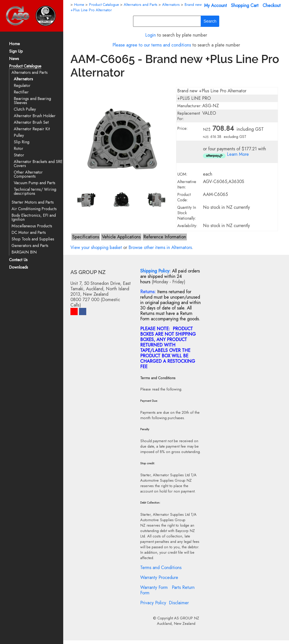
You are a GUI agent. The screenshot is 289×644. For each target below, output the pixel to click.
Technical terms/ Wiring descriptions (35, 192)
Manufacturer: (189, 106)
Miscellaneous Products (32, 226)
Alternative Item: (187, 184)
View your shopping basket (96, 248)
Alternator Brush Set (31, 122)
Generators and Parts (30, 246)
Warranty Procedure (159, 578)
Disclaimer (179, 603)
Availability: (187, 226)
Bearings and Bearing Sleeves (32, 101)
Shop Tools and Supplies (33, 239)
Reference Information (165, 237)
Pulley (19, 136)
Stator (19, 155)
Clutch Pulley (25, 109)
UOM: (182, 174)
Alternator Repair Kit (32, 129)
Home (14, 44)
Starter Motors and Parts (33, 202)
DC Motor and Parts (29, 233)
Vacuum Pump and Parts (35, 183)
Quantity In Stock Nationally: (187, 213)
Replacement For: (189, 116)
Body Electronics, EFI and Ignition (34, 217)
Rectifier (21, 92)
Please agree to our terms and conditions (152, 45)
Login (150, 35)
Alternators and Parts (30, 73)
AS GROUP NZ (187, 618)
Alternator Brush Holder (35, 116)
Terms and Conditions (161, 568)
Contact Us (18, 260)
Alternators (23, 79)
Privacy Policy (153, 603)
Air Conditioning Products (34, 209)
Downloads (19, 268)
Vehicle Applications (121, 237)
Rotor (19, 149)
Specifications (86, 237)
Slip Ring (22, 142)
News (14, 59)
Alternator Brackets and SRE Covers (38, 164)
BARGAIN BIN (24, 252)
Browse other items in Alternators (160, 248)
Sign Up (16, 52)
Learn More (238, 154)
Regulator (22, 86)
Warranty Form (154, 587)
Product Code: (184, 197)
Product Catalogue (25, 66)
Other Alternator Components (28, 174)
